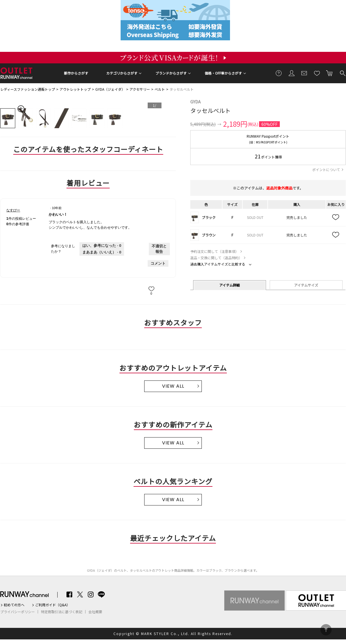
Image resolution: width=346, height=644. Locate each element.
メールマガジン (304, 73)
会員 (292, 73)
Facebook (69, 594)
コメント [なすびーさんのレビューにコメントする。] (158, 263)
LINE (101, 594)
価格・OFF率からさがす (223, 73)
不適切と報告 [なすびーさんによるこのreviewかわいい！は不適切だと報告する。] (159, 249)
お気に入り (317, 73)
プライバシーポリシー (18, 612)
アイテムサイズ (306, 285)
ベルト (160, 89)
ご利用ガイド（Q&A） (53, 605)
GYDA (195, 102)
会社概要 (95, 612)
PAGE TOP (326, 630)
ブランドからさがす (171, 73)
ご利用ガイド (279, 73)
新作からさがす (76, 73)
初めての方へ (14, 605)
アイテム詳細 (230, 285)
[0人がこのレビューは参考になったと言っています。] (102, 246)
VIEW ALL (173, 386)
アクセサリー (140, 89)
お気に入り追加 (336, 217)
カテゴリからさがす (122, 73)
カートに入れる (330, 73)
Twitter (80, 594)
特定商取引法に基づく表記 (62, 612)
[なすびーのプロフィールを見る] (13, 210)
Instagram (91, 594)
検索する (342, 73)
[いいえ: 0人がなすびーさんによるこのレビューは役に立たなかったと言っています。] (102, 252)
